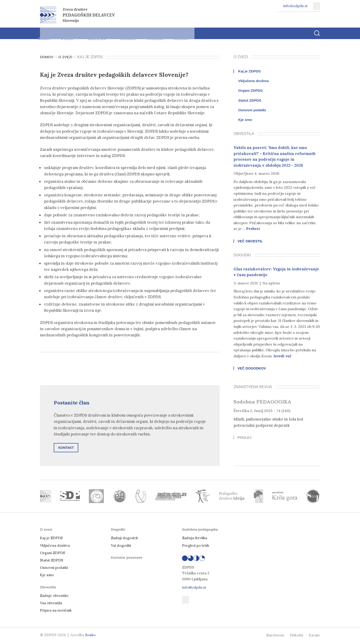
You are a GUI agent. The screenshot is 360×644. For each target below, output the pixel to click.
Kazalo (314, 636)
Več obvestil (250, 242)
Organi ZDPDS (251, 91)
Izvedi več (283, 356)
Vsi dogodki (121, 547)
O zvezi (74, 36)
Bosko (90, 636)
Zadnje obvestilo (54, 597)
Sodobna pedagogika (201, 531)
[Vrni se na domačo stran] (77, 15)
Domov (46, 36)
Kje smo (245, 120)
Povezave (170, 36)
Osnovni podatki (252, 110)
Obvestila (107, 36)
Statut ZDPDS (250, 100)
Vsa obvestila (51, 604)
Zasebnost (274, 636)
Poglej (244, 439)
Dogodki (140, 36)
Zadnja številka (195, 539)
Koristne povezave (127, 559)
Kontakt (200, 36)
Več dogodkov (252, 369)
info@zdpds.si (194, 588)
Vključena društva (254, 81)
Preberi (253, 229)
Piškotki (296, 636)
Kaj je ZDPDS (250, 71)
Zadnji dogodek (125, 539)
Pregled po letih (196, 547)
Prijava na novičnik (56, 611)
